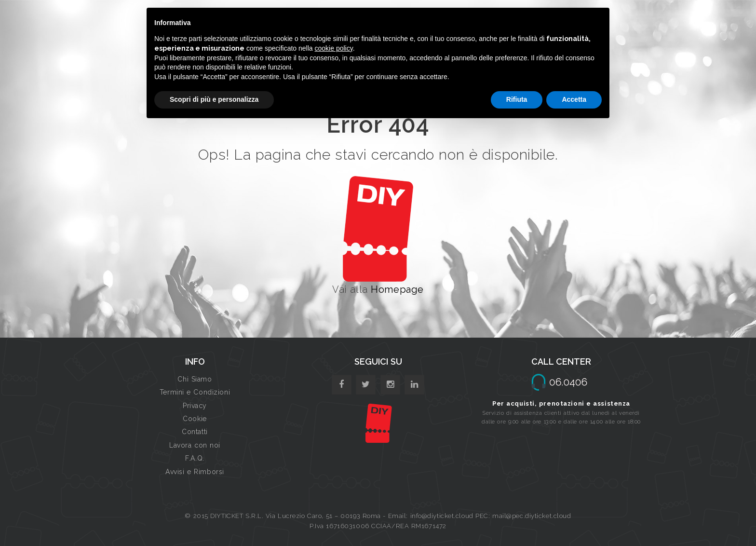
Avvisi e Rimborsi (195, 472)
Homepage (397, 289)
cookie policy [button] (334, 48)
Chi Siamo (195, 379)
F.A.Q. (195, 458)
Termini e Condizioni (195, 392)
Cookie (195, 419)
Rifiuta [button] (517, 99)
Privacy (195, 406)
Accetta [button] (574, 99)
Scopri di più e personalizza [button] (214, 99)
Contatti (195, 432)
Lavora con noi (195, 445)
